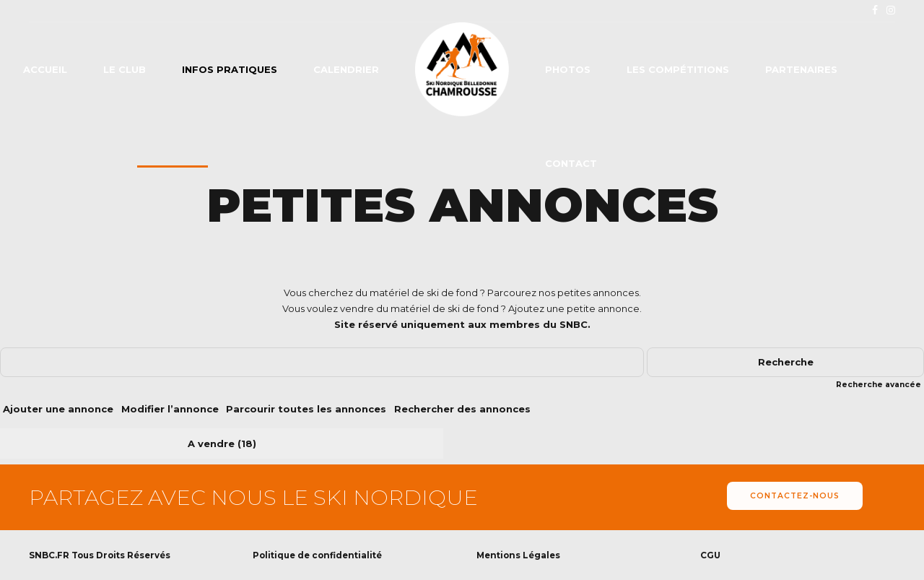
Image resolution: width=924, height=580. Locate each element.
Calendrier (346, 69)
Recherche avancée (879, 385)
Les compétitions (678, 69)
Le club (125, 69)
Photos (568, 69)
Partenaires (801, 69)
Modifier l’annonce (170, 409)
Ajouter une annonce (58, 409)
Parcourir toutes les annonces (306, 409)
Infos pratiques (230, 69)
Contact (571, 163)
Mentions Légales (518, 555)
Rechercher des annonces (462, 409)
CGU (710, 555)
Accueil (45, 69)
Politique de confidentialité (317, 555)
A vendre (211, 443)
